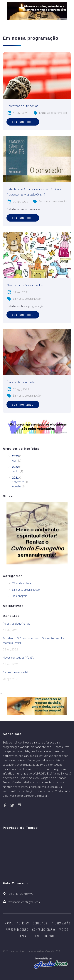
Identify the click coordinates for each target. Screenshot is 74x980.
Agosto (16, 486)
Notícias (23, 923)
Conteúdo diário (44, 929)
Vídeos (64, 929)
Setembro (18, 482)
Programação (61, 923)
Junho (16, 471)
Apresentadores (17, 929)
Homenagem (20, 596)
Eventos (26, 936)
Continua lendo (23, 122)
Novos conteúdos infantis (25, 285)
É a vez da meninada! (21, 382)
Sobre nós (40, 923)
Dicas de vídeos (22, 583)
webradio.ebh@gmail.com (25, 902)
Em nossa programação (53, 113)
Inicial (8, 923)
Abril (15, 460)
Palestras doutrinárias (22, 106)
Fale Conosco (45, 936)
